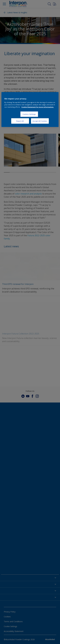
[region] (30, 110)
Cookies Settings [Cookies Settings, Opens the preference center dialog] (29, 114)
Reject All (20, 121)
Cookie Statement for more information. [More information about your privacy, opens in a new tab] (38, 107)
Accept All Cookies (40, 121)
